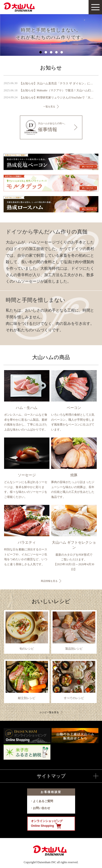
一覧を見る (49, 107)
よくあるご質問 (43, 801)
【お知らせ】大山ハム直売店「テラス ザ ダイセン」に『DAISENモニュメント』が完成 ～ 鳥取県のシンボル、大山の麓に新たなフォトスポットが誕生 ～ (57, 83)
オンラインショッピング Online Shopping (47, 824)
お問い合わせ (42, 808)
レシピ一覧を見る (49, 712)
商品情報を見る (49, 581)
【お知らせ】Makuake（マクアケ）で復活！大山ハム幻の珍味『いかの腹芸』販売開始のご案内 (57, 90)
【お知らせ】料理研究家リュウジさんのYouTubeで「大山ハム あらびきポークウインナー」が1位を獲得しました (57, 98)
